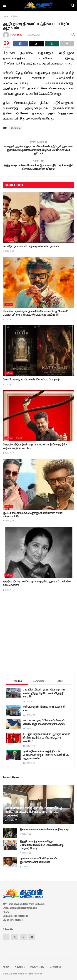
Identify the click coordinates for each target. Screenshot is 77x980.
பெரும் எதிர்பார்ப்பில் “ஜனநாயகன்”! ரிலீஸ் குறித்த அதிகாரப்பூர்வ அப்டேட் (35, 451)
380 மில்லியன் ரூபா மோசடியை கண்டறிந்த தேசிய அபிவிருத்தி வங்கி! (44, 697)
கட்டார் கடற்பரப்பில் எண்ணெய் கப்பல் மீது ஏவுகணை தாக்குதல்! (44, 727)
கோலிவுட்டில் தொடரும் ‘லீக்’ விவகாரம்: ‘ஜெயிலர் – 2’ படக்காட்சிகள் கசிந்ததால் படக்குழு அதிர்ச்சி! (35, 317)
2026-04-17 (8, 324)
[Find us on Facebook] (6, 941)
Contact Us (56, 971)
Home (6, 16)
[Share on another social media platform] (67, 44)
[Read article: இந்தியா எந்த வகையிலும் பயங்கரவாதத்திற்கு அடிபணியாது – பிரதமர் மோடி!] (10, 849)
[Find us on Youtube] (32, 941)
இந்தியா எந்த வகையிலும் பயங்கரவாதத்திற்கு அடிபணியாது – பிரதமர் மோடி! (43, 849)
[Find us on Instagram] (23, 941)
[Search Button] (73, 5)
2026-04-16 (8, 457)
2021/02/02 (34, 35)
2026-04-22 (11, 824)
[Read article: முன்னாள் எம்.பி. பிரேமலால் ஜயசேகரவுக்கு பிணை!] (10, 866)
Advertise (20, 971)
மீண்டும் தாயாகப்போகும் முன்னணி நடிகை (31, 250)
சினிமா (15, 16)
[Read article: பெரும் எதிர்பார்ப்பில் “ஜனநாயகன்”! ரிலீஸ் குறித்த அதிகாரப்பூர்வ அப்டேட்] (38, 420)
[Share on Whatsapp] (52, 44)
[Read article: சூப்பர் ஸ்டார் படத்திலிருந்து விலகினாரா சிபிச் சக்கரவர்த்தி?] (38, 488)
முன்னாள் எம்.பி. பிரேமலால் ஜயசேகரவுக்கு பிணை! (38, 864)
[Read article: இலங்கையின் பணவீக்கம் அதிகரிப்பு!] (10, 837)
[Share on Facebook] (20, 44)
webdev (18, 35)
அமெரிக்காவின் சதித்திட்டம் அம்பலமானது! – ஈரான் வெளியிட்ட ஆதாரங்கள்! (46, 759)
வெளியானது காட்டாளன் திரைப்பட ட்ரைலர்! (31, 384)
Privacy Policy (37, 971)
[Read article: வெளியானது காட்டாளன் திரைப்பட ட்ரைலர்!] (38, 355)
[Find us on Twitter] (15, 941)
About (6, 971)
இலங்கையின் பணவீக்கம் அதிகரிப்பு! (44, 834)
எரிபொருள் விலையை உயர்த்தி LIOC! (44, 713)
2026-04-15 (8, 525)
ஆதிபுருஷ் (16, 128)
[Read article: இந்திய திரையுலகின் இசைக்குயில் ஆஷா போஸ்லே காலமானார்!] (38, 557)
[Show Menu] (4, 5)
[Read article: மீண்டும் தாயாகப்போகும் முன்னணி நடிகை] (38, 222)
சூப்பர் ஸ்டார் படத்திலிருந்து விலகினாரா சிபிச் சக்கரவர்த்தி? (33, 519)
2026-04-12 (8, 594)
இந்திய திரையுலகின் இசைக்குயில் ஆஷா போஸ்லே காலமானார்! (37, 588)
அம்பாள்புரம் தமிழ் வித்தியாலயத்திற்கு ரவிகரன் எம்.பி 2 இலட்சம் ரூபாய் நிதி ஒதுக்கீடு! (34, 816)
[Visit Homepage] (38, 5)
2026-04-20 (8, 255)
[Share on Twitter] (36, 44)
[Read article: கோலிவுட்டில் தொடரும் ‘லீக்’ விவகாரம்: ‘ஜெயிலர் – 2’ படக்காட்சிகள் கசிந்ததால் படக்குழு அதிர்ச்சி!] (38, 286)
